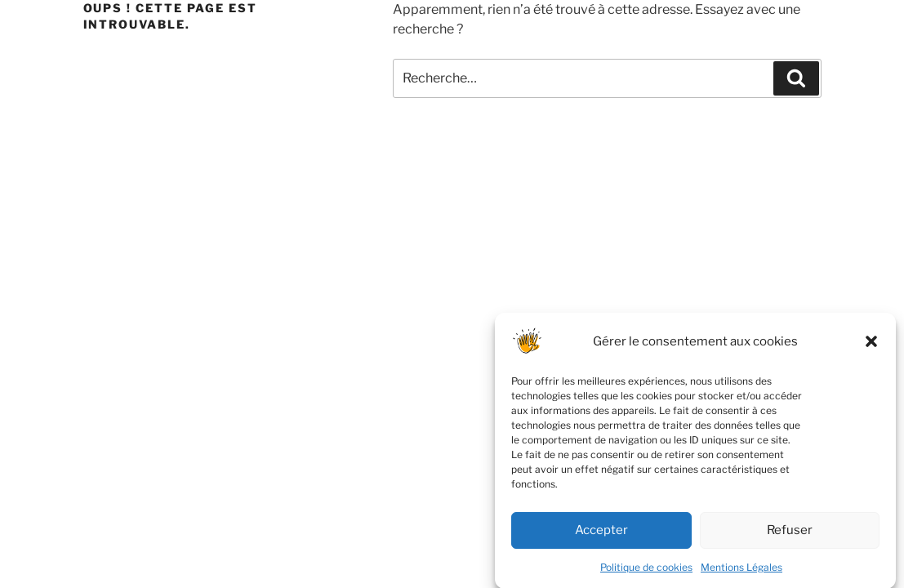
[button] (871, 348)
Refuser (790, 537)
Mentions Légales (741, 574)
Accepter (601, 537)
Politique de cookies (646, 574)
